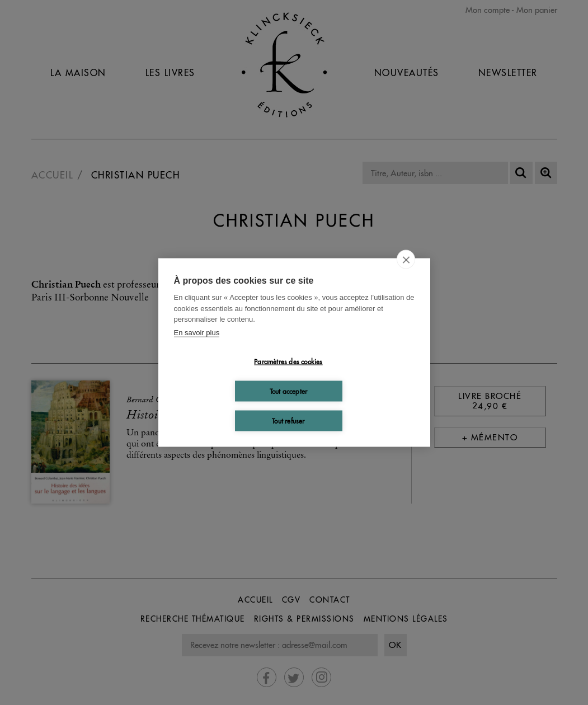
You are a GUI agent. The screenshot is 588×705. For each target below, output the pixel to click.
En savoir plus (197, 332)
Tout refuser (288, 420)
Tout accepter (289, 391)
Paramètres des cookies (288, 361)
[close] (406, 260)
